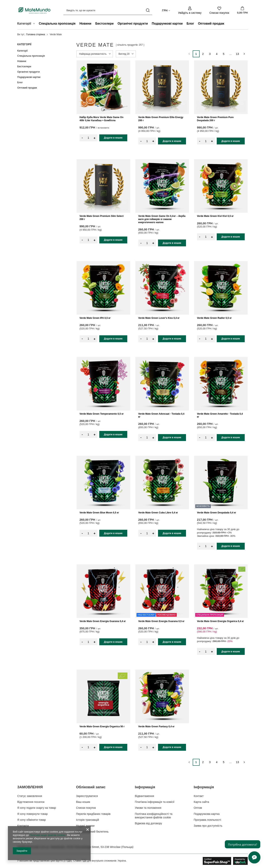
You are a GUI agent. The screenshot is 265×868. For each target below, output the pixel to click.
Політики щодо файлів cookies (48, 835)
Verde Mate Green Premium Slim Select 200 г (102, 218)
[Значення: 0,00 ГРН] (242, 10)
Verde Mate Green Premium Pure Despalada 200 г (215, 119)
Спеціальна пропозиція (57, 24)
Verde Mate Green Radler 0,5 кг (214, 318)
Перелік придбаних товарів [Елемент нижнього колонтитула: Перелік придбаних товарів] (93, 814)
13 (237, 54)
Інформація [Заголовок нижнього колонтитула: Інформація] (145, 787)
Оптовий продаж (211, 24)
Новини (85, 24)
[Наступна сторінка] (244, 54)
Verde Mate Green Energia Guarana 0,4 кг (103, 621)
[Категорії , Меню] (35, 24)
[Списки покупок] (219, 10)
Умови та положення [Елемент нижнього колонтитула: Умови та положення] (148, 808)
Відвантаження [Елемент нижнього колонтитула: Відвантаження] (145, 796)
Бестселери (105, 24)
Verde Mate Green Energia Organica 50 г (102, 727)
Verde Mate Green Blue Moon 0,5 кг (99, 513)
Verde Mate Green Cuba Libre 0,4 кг (158, 513)
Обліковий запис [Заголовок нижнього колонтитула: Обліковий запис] (91, 787)
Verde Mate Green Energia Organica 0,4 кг (220, 621)
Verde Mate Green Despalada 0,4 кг (217, 513)
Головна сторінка (36, 34)
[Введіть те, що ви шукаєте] (108, 10)
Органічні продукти (133, 24)
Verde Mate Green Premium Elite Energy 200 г (161, 119)
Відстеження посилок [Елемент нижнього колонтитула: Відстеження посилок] (31, 802)
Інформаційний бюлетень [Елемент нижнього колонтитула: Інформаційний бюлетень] (92, 832)
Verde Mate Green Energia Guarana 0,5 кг (161, 621)
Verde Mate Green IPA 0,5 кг (95, 318)
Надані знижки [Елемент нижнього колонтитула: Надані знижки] (85, 826)
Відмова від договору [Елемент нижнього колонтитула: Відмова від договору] (149, 823)
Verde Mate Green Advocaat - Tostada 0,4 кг (161, 415)
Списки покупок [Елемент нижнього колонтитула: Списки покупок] (86, 808)
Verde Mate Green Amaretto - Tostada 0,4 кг (220, 415)
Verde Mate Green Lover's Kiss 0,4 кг (159, 318)
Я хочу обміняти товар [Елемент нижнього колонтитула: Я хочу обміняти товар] (32, 820)
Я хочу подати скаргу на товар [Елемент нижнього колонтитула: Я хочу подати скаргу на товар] (37, 808)
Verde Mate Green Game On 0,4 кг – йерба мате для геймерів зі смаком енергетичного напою (162, 219)
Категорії (24, 44)
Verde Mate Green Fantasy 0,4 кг (156, 727)
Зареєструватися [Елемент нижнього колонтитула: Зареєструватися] (87, 796)
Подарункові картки (167, 24)
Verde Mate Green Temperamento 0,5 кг (102, 414)
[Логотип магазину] (35, 10)
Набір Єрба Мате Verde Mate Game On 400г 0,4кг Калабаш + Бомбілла (102, 119)
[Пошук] (148, 10)
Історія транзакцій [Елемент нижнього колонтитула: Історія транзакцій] (87, 820)
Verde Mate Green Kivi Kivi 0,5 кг (215, 216)
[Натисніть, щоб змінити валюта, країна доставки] (166, 10)
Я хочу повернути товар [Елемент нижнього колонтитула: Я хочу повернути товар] (33, 814)
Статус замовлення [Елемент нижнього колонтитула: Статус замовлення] (30, 796)
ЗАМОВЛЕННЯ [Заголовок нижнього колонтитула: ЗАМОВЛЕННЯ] (30, 787)
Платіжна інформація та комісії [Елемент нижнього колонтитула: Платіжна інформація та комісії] (155, 802)
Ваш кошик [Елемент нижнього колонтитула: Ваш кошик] (83, 802)
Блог (190, 24)
